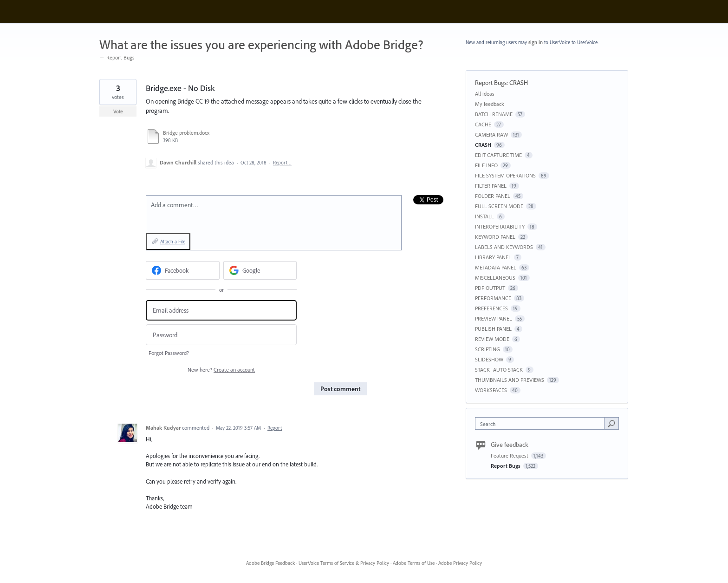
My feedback (490, 104)
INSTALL (484, 216)
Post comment (340, 389)
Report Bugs (491, 83)
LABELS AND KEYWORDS (504, 247)
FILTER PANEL (491, 186)
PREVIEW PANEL (494, 318)
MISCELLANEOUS (495, 278)
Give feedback (510, 445)
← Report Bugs (117, 57)
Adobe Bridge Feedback (270, 563)
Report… (282, 163)
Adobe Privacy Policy (460, 563)
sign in (536, 42)
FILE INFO (486, 165)
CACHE (483, 124)
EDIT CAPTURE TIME (498, 155)
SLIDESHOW (489, 359)
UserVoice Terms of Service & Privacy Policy (344, 563)
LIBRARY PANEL (493, 257)
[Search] (611, 423)
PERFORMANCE (493, 298)
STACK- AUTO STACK (499, 370)
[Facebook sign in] (183, 270)
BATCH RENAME (494, 114)
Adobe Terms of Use (414, 563)
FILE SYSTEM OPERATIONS (505, 175)
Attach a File (173, 242)
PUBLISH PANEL (493, 329)
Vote (118, 111)
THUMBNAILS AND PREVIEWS (510, 380)
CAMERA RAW (491, 134)
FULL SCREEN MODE (499, 206)
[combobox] (542, 423)
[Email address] (221, 311)
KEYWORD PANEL (495, 237)
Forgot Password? (169, 353)
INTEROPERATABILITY (500, 226)
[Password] (221, 335)
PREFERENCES (491, 308)
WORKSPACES (491, 390)
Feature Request (510, 455)
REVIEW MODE (492, 339)
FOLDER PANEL (493, 196)
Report (275, 428)
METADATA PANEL (496, 267)
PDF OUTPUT (490, 288)
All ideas (485, 94)
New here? (221, 370)
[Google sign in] (260, 270)
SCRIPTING (487, 349)
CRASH (519, 83)
